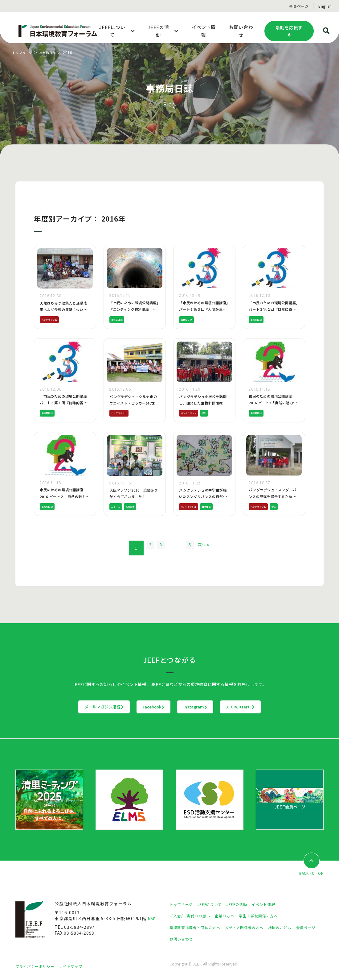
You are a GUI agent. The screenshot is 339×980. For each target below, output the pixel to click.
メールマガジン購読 (66, 707)
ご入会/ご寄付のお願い (193, 916)
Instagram (208, 707)
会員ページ (299, 6)
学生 (211, 413)
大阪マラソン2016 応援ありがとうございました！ (134, 496)
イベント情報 (276, 904)
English (325, 6)
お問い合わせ (210, 939)
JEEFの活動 (246, 904)
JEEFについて (215, 904)
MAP (153, 919)
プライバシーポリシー (38, 967)
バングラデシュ (53, 319)
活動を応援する (289, 31)
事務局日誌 (53, 52)
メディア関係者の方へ (255, 928)
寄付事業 (136, 506)
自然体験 (215, 506)
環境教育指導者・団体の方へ (199, 928)
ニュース (118, 506)
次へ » (215, 548)
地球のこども (296, 928)
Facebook (141, 707)
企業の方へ (232, 916)
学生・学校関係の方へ (271, 916)
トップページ (24, 52)
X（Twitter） (279, 707)
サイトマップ (79, 967)
